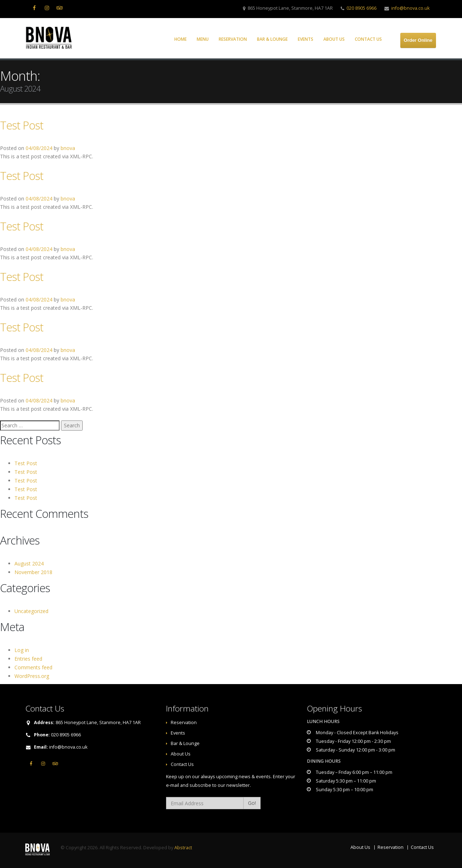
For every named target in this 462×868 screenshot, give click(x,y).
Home (180, 39)
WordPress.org (32, 676)
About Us (334, 39)
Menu (203, 39)
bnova (68, 148)
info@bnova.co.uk (410, 8)
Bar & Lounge (272, 39)
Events (306, 39)
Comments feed (33, 667)
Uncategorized (31, 611)
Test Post (22, 125)
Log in (22, 650)
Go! (252, 803)
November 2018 (33, 572)
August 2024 (29, 563)
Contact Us (368, 39)
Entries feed (28, 659)
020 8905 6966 (361, 8)
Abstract (183, 848)
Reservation (233, 39)
